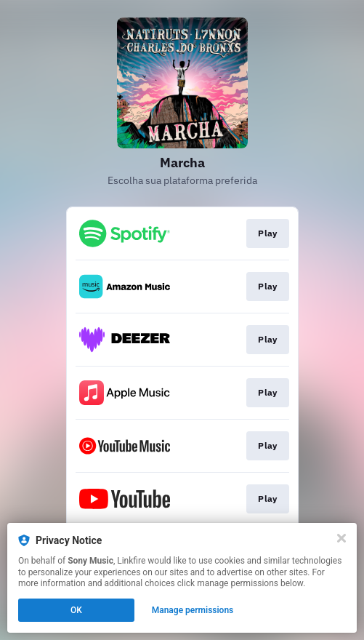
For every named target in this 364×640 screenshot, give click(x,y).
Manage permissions (193, 610)
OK (76, 610)
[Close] (341, 538)
